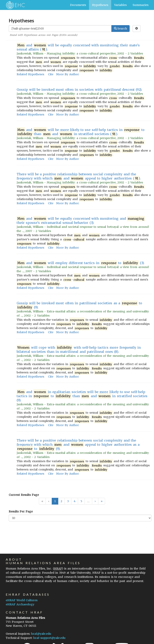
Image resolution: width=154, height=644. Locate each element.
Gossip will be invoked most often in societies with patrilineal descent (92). (79, 90)
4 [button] (75, 501)
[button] (95, 501)
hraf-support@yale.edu (49, 638)
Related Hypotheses (30, 74)
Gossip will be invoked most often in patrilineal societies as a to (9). (79, 305)
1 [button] (55, 501)
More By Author (67, 74)
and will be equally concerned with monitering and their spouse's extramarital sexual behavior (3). (81, 221)
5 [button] (81, 501)
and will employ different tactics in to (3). (81, 263)
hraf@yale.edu (41, 634)
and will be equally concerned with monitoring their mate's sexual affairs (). (78, 47)
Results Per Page (21, 511)
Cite (51, 74)
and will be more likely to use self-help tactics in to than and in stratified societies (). (81, 132)
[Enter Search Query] (60, 29)
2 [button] (61, 501)
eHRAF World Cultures (22, 600)
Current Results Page (24, 495)
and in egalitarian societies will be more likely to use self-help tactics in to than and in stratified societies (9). (82, 396)
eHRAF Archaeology (20, 604)
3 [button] (68, 501)
